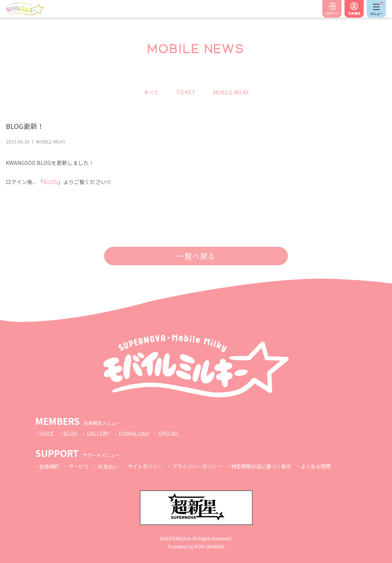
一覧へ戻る (196, 256)
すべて (151, 92)
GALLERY (100, 434)
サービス (81, 466)
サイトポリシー (151, 466)
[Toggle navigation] (376, 9)
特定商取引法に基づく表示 (274, 466)
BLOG (51, 182)
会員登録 (354, 13)
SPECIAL (171, 434)
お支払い (112, 466)
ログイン (332, 13)
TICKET (186, 92)
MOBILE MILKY (231, 92)
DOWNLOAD (136, 434)
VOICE (47, 434)
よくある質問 (332, 466)
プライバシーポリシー (206, 466)
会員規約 (50, 466)
